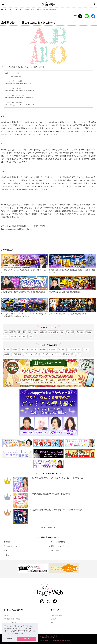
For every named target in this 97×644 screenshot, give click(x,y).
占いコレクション (16, 10)
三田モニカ (66, 354)
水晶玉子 (7, 354)
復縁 (73, 332)
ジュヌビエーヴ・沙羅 (74, 350)
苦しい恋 (13, 336)
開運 (5, 551)
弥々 (74, 354)
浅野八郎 (15, 350)
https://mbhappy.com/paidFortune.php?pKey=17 (20, 98)
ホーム (4, 10)
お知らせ (7, 555)
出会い (36, 332)
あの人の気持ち (53, 332)
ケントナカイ (52, 350)
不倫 (67, 332)
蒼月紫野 (7, 350)
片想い (6, 336)
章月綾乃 (62, 350)
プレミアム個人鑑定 (57, 542)
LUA (79, 354)
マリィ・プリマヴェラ (31, 354)
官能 (62, 332)
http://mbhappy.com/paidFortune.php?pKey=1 (19, 83)
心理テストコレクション (59, 546)
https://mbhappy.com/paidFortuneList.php (17, 229)
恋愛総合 (43, 332)
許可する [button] (26, 639)
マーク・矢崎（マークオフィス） (50, 354)
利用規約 (7, 615)
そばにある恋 (23, 336)
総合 (31, 336)
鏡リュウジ (34, 350)
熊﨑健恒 (43, 350)
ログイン (53, 622)
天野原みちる (24, 350)
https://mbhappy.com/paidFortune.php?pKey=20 (20, 105)
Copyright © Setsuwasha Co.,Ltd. (48, 636)
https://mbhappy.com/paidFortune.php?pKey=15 (20, 90)
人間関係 (12, 332)
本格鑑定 (7, 542)
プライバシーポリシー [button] (15, 634)
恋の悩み (89, 332)
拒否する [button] (10, 639)
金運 (24, 332)
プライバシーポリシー (11, 622)
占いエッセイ (55, 551)
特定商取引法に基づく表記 (12, 619)
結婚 (30, 332)
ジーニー (86, 350)
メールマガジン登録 (56, 615)
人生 (5, 332)
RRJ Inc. (52, 638)
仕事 (19, 332)
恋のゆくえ (80, 332)
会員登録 (53, 619)
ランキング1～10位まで (48, 527)
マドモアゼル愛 (17, 354)
